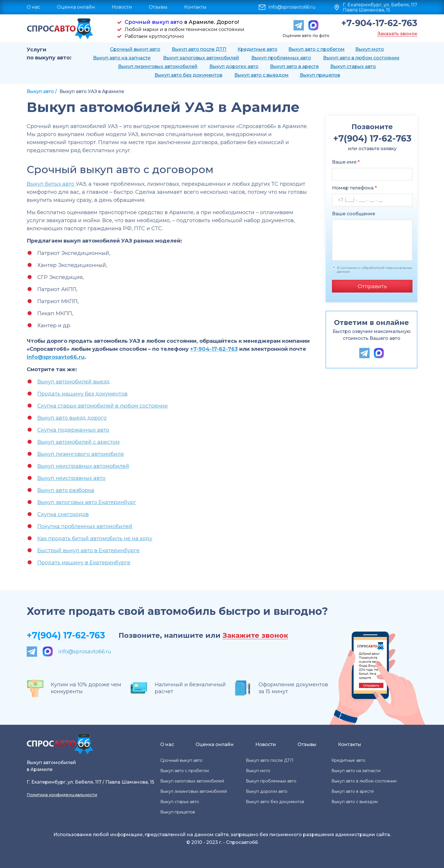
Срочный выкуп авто (154, 22)
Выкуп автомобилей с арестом (79, 442)
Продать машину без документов (82, 394)
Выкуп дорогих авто (234, 66)
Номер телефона (354, 188)
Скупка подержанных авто (73, 430)
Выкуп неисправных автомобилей (83, 466)
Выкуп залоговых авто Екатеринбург (87, 502)
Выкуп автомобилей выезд (74, 382)
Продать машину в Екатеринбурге (84, 563)
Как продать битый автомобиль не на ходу (95, 538)
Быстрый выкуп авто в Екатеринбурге (88, 551)
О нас (33, 7)
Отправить (372, 286)
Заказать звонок (397, 34)
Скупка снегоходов (63, 514)
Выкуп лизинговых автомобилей (158, 66)
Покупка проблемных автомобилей (85, 526)
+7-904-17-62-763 (379, 23)
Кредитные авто (257, 49)
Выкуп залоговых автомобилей (201, 58)
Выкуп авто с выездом (261, 75)
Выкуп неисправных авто (71, 478)
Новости (122, 7)
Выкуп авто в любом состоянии (361, 58)
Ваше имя (346, 162)
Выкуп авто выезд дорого (72, 418)
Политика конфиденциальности (62, 795)
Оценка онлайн (76, 7)
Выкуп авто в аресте (294, 66)
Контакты (195, 7)
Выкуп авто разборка (66, 490)
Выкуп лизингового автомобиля (81, 454)
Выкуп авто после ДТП (199, 49)
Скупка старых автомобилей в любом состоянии (103, 406)
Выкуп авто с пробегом (316, 49)
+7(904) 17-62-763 (66, 635)
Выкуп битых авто (51, 184)
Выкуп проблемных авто (281, 58)
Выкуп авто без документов (188, 75)
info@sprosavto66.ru (292, 7)
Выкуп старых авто (353, 66)
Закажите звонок (255, 636)
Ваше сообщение (354, 214)
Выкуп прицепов (320, 75)
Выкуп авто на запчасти (122, 58)
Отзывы (158, 7)
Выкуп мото (370, 49)
